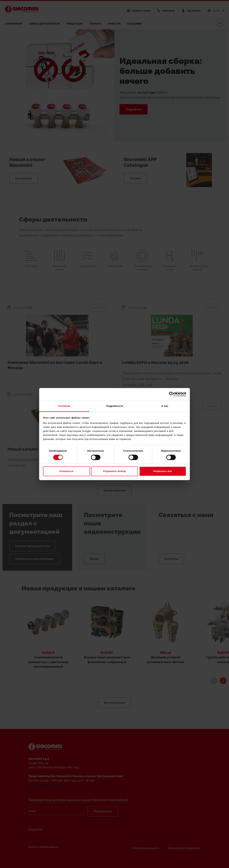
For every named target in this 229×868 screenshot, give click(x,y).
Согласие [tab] (64, 406)
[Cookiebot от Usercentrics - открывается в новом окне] (171, 394)
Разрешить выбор (114, 471)
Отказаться (66, 471)
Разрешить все (163, 471)
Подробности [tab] (115, 406)
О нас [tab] (165, 406)
